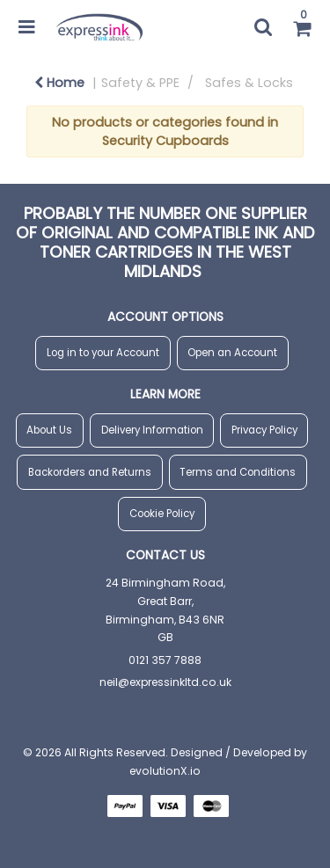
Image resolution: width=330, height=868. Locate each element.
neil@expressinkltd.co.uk (165, 682)
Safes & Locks (249, 83)
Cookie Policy (162, 514)
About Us (49, 430)
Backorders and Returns (90, 472)
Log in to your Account (103, 353)
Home (59, 83)
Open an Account (232, 353)
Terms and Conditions (238, 472)
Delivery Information (152, 430)
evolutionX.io (165, 771)
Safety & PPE (140, 83)
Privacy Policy (264, 430)
